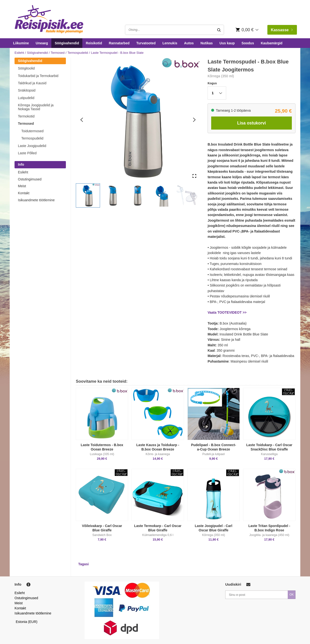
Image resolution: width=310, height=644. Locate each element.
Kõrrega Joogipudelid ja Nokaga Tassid (36, 107)
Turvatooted (146, 43)
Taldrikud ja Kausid (32, 83)
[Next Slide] (194, 120)
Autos (189, 43)
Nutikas (207, 43)
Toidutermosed (32, 131)
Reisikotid (94, 43)
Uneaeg (42, 43)
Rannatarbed (119, 43)
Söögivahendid (67, 43)
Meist (22, 186)
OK (292, 595)
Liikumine (21, 43)
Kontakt (24, 193)
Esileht (19, 53)
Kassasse (282, 30)
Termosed (58, 53)
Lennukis (170, 43)
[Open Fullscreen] (194, 176)
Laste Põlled (27, 153)
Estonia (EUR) (27, 622)
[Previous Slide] (82, 120)
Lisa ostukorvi (252, 123)
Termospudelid (78, 53)
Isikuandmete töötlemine (36, 200)
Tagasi (83, 564)
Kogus (212, 83)
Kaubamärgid (272, 43)
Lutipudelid (26, 98)
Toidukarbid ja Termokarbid (38, 76)
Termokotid (26, 116)
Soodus (248, 43)
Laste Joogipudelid (32, 146)
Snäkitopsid (27, 90)
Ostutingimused (30, 179)
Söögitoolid (26, 68)
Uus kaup (227, 43)
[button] (88, 195)
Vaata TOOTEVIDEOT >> (227, 312)
